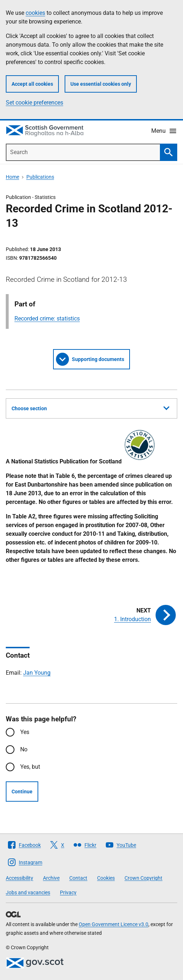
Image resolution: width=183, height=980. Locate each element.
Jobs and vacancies (28, 892)
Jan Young (37, 673)
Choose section (90, 407)
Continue (22, 792)
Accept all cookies (32, 84)
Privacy (68, 892)
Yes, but (30, 767)
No (24, 749)
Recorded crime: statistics (47, 319)
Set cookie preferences (34, 103)
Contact (78, 878)
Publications (40, 177)
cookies (35, 13)
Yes (25, 732)
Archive (51, 878)
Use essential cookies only (101, 84)
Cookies (106, 878)
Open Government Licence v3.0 (114, 924)
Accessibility (19, 878)
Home (12, 177)
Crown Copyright (143, 878)
